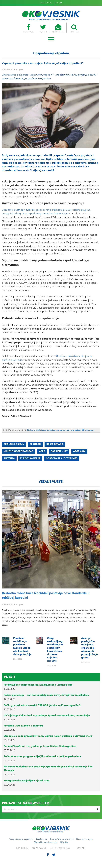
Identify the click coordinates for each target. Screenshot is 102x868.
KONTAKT (58, 3)
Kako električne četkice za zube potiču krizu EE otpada (60, 430)
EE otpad (35, 444)
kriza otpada (55, 444)
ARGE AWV (79, 451)
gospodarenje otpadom (62, 458)
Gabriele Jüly (59, 451)
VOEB (42, 451)
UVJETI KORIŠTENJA (60, 848)
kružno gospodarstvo (18, 451)
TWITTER (43, 28)
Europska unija (30, 458)
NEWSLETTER (58, 28)
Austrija (9, 458)
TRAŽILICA (75, 28)
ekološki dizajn (14, 444)
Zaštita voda (41, 839)
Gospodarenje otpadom (21, 839)
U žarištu (64, 842)
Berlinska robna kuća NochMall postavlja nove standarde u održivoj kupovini (46, 596)
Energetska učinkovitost (62, 839)
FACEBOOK (28, 28)
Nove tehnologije (85, 839)
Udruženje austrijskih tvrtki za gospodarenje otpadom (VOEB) (37, 210)
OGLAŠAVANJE (46, 3)
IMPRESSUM (22, 848)
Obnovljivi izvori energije (45, 842)
